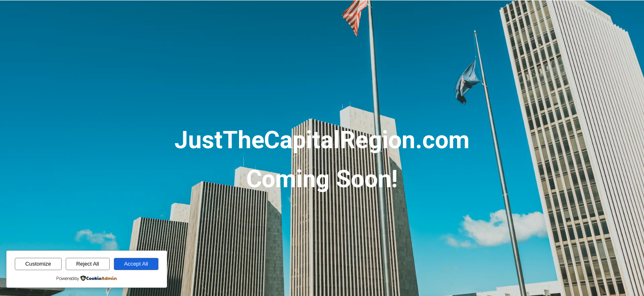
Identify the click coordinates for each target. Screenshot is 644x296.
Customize (38, 264)
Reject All (87, 264)
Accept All (136, 264)
